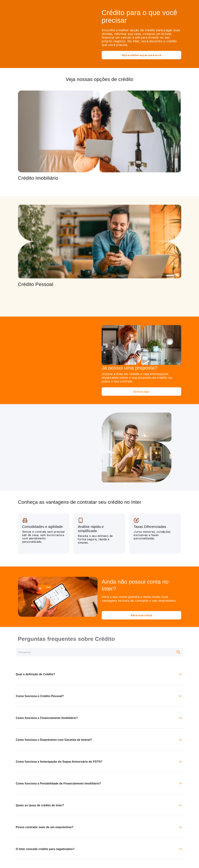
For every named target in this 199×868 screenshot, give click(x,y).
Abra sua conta (141, 615)
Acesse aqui (141, 392)
